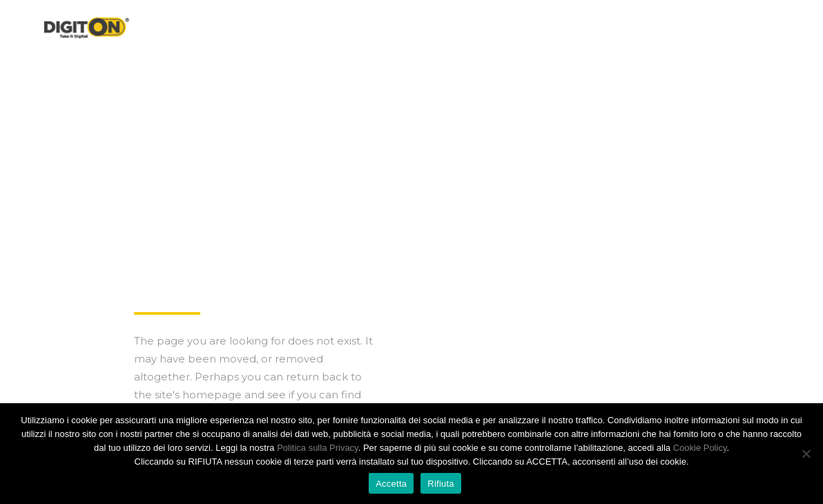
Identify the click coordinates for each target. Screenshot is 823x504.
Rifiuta (441, 484)
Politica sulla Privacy (318, 448)
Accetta (391, 484)
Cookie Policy (700, 448)
